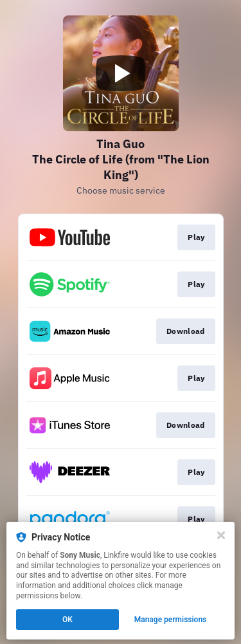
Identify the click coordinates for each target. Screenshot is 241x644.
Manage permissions (171, 620)
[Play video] (121, 73)
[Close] (221, 535)
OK (67, 620)
